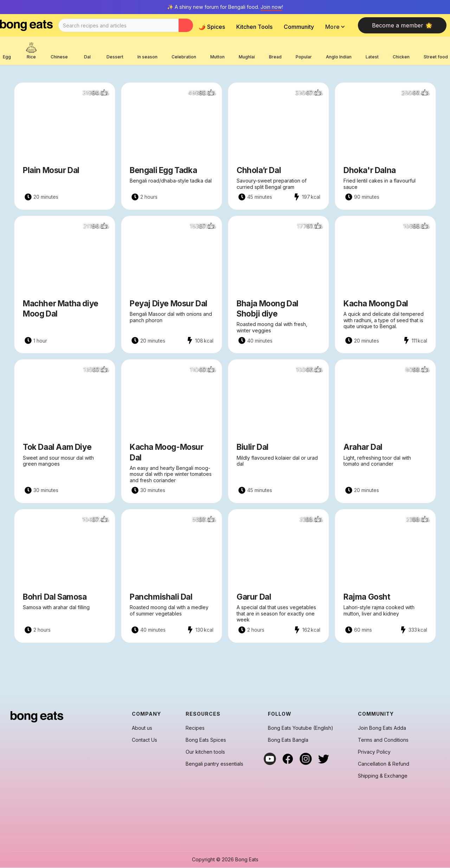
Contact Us (144, 740)
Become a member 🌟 (402, 25)
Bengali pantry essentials (214, 764)
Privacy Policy (374, 752)
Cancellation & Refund (384, 764)
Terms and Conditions (383, 740)
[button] (337, 27)
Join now (271, 7)
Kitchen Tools (254, 27)
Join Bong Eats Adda (382, 728)
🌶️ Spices (212, 27)
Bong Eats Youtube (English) (301, 728)
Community (299, 27)
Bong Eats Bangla (288, 740)
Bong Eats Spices (206, 740)
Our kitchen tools (205, 752)
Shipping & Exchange (383, 776)
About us (142, 728)
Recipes (195, 728)
